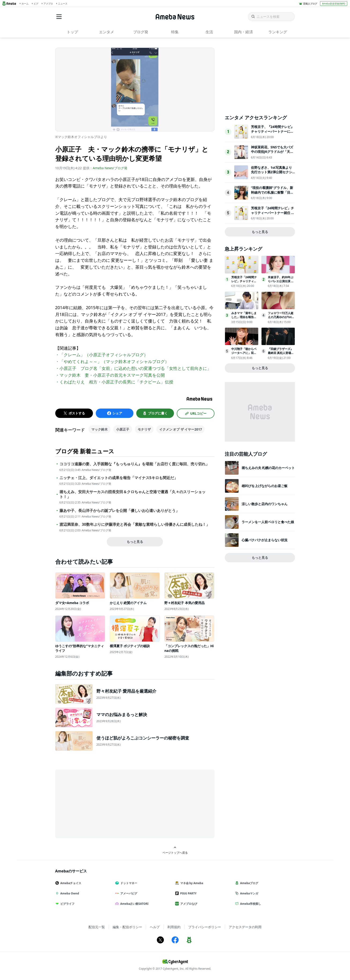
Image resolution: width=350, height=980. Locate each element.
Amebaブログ (249, 883)
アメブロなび (188, 904)
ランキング (278, 32)
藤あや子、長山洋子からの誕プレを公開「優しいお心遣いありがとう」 (119, 511)
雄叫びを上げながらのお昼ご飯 (265, 486)
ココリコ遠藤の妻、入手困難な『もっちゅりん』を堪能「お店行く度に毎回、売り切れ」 (134, 464)
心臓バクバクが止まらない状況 (265, 540)
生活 (209, 32)
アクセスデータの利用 (245, 927)
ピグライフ (67, 904)
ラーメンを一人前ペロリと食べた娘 (268, 522)
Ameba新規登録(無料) (333, 4)
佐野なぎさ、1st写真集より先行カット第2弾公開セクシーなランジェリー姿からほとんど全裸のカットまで (272, 174)
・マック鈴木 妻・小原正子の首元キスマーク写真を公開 (110, 375)
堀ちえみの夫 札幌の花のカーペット (268, 468)
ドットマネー (128, 883)
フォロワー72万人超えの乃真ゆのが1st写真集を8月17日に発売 (281, 319)
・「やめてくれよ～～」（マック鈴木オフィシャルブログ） (112, 361)
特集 (175, 32)
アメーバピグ (128, 893)
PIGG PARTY (188, 893)
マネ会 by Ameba (191, 883)
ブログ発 (141, 32)
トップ (72, 32)
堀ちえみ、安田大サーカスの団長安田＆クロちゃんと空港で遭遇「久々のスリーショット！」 (133, 494)
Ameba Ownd (69, 893)
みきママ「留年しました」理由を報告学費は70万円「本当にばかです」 (244, 319)
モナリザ (144, 429)
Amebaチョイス (70, 883)
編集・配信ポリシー (127, 927)
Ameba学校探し (250, 904)
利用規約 (174, 927)
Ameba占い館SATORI (134, 904)
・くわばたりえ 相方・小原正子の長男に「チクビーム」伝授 (114, 382)
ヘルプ (155, 927)
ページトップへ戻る (175, 850)
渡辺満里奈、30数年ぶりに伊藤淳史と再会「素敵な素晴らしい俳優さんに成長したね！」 (135, 524)
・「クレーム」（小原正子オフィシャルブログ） (102, 355)
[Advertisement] (97, 804)
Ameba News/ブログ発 (110, 168)
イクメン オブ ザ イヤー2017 (181, 429)
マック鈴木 (99, 429)
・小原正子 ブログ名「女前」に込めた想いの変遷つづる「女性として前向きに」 (133, 368)
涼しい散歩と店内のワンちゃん (265, 504)
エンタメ (107, 32)
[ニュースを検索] (271, 17)
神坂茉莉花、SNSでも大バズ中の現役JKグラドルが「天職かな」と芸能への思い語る (272, 152)
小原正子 (123, 429)
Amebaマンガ (249, 893)
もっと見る (135, 542)
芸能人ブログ (310, 4)
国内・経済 (243, 32)
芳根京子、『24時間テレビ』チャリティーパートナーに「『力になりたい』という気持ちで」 (273, 134)
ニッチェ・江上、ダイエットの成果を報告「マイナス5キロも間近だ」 (119, 478)
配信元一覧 (97, 927)
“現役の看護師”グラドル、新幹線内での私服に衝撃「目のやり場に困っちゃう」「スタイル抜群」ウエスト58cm (272, 195)
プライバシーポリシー (205, 927)
